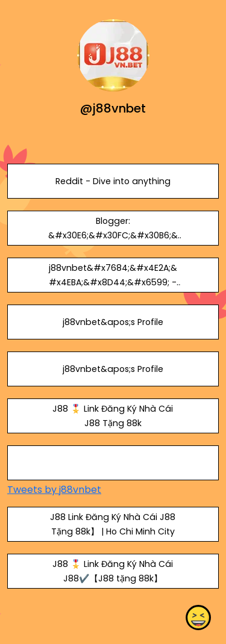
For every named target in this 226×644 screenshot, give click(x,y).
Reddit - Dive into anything (113, 181)
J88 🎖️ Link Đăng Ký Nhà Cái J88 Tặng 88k (113, 416)
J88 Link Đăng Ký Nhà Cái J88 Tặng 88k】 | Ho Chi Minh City (113, 524)
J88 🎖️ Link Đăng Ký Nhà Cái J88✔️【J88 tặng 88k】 (113, 571)
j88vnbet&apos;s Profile (113, 322)
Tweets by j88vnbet (54, 490)
